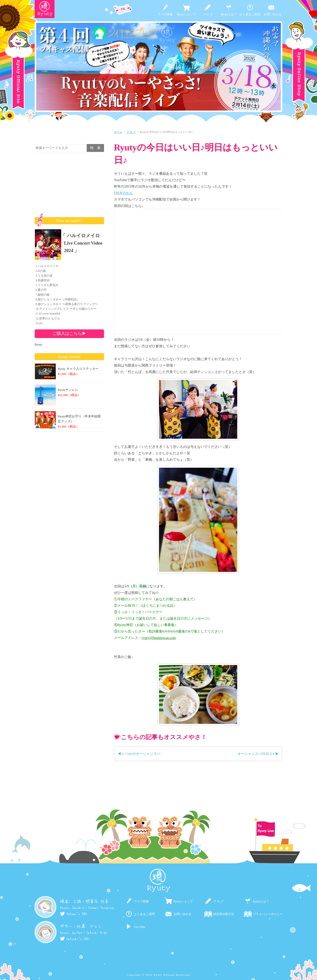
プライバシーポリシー (268, 914)
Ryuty (38, 345)
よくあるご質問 (250, 14)
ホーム (118, 132)
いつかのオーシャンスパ (141, 754)
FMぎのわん (123, 193)
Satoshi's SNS (74, 939)
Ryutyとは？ (229, 14)
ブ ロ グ (208, 14)
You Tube (140, 927)
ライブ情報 (165, 14)
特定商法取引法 (224, 914)
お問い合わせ (273, 14)
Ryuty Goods (69, 357)
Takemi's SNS (73, 914)
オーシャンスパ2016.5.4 (256, 754)
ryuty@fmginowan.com (159, 638)
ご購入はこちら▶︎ (69, 333)
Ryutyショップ (186, 14)
